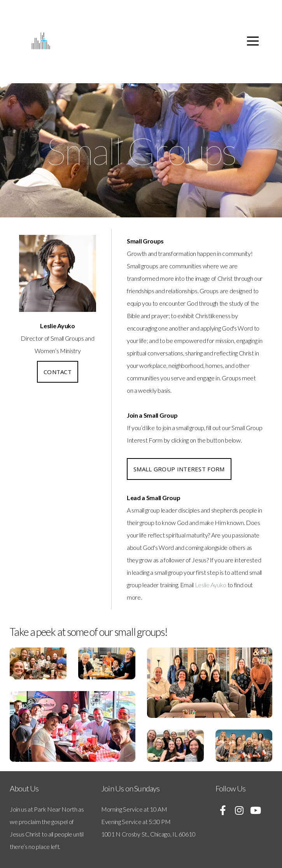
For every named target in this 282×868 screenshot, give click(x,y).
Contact (58, 372)
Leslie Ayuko (211, 585)
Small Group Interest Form (179, 469)
